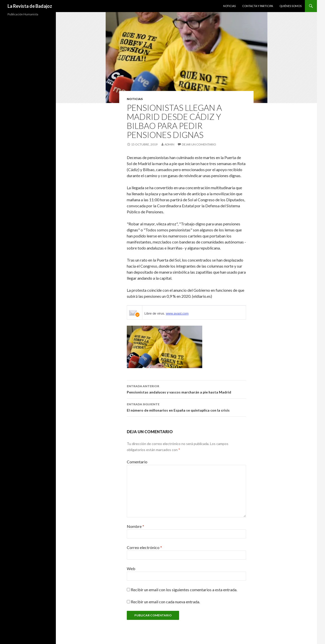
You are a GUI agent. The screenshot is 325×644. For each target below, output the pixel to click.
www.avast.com (177, 313)
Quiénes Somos (291, 6)
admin (169, 144)
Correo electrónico (144, 547)
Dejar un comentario (199, 144)
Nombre (135, 526)
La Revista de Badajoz (30, 6)
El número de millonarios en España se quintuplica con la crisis (186, 407)
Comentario (137, 462)
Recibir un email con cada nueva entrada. (165, 602)
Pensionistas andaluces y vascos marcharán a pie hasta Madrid (186, 389)
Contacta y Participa (258, 6)
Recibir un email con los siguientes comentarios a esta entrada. (184, 590)
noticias (135, 99)
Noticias (229, 6)
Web (131, 568)
